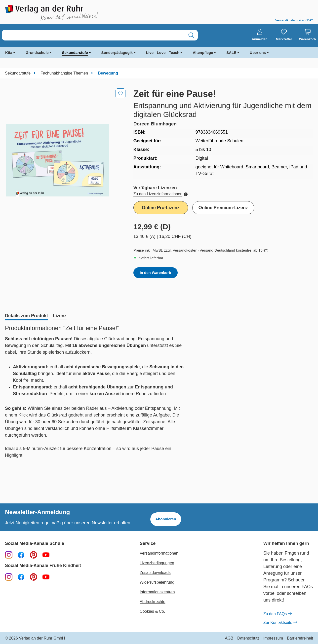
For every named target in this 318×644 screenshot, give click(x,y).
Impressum (273, 638)
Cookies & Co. (152, 611)
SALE (231, 53)
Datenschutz (248, 638)
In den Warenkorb (156, 273)
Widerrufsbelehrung (157, 582)
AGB (229, 638)
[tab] (26, 316)
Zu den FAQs (277, 614)
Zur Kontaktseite (280, 623)
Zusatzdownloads (155, 573)
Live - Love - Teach (163, 53)
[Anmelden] (260, 35)
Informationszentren (157, 592)
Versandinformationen (159, 553)
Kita (9, 53)
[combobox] (93, 35)
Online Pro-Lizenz (161, 208)
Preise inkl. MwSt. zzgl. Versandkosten (166, 250)
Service (148, 544)
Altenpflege (203, 53)
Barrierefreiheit (300, 638)
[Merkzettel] (284, 35)
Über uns (258, 53)
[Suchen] (191, 35)
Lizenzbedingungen (157, 563)
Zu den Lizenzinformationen (160, 194)
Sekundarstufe (75, 53)
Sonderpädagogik (117, 53)
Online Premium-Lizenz (223, 208)
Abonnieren (166, 519)
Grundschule (37, 53)
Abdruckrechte (152, 602)
